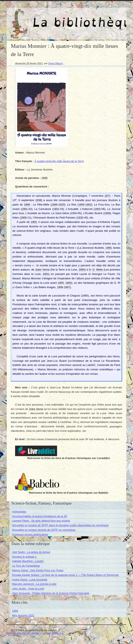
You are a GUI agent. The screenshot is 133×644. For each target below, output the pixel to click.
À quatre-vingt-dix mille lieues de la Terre (59, 161)
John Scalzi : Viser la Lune (28, 589)
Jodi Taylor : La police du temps (31, 552)
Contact (46, 633)
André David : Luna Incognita (30, 580)
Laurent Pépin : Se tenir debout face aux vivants (41, 521)
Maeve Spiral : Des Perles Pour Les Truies (38, 570)
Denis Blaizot (55, 63)
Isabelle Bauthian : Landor (28, 561)
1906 (15, 611)
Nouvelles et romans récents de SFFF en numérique (44, 530)
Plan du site (14, 633)
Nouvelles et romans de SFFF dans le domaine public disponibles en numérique (60, 525)
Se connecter (31, 633)
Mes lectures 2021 (23, 615)
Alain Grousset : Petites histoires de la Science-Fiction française (51, 593)
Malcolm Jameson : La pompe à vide (34, 584)
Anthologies (19, 512)
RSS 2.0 (58, 633)
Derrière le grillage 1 (24, 557)
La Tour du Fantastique (26, 566)
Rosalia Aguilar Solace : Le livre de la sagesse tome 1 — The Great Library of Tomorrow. (65, 575)
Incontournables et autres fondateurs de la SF (40, 516)
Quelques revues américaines (30, 534)
